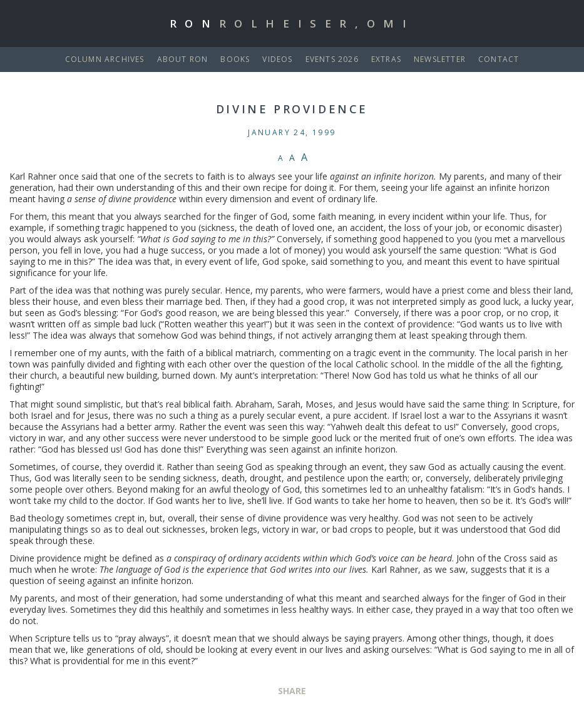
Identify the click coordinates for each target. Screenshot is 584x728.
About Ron (183, 59)
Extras (386, 59)
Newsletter (440, 59)
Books (235, 59)
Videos (277, 59)
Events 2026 (332, 59)
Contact (499, 59)
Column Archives (105, 59)
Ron (292, 23)
